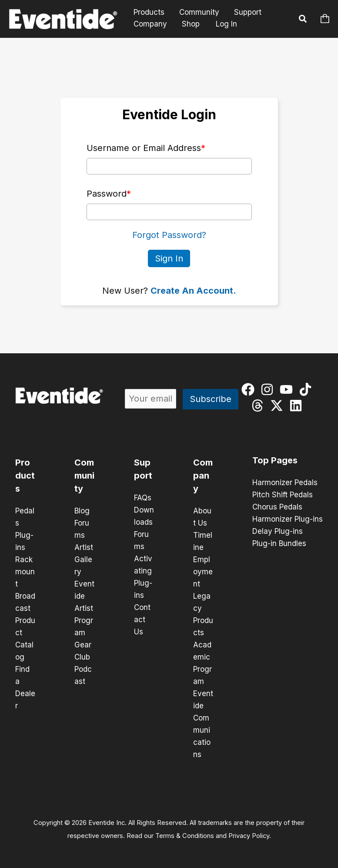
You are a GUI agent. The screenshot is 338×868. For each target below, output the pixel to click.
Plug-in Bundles (279, 543)
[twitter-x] (279, 406)
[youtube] (288, 389)
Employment (203, 572)
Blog (82, 511)
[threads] (259, 406)
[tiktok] (307, 389)
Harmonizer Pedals (285, 483)
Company (150, 24)
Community (199, 12)
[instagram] (269, 389)
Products (149, 12)
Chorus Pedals (277, 507)
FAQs (143, 498)
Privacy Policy (249, 836)
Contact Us (142, 620)
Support (248, 12)
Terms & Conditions (185, 836)
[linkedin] (298, 406)
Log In (226, 24)
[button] (303, 20)
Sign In (169, 258)
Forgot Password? (169, 235)
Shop (191, 24)
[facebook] (250, 389)
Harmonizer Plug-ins (288, 519)
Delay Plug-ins (278, 531)
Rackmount (25, 572)
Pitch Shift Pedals (283, 495)
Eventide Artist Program (84, 608)
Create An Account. (193, 291)
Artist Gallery (84, 560)
